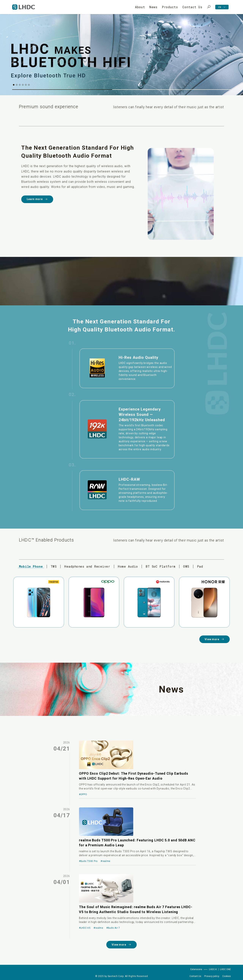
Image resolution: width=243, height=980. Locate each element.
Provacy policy (212, 976)
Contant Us (195, 976)
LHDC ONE (225, 969)
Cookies (227, 976)
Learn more (37, 199)
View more (214, 639)
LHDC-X (213, 969)
